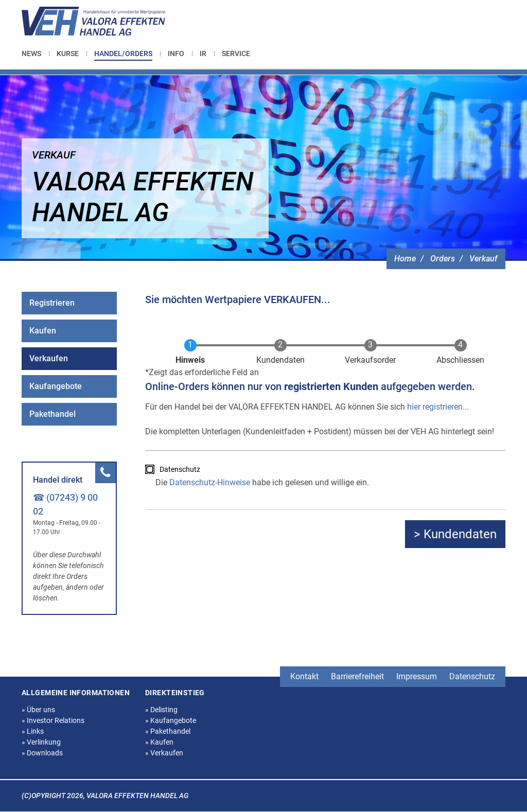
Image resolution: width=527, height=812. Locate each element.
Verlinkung (41, 742)
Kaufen (43, 331)
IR (203, 54)
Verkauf (484, 259)
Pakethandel (52, 414)
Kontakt (304, 676)
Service (236, 54)
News (31, 54)
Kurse (68, 54)
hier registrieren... (438, 407)
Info (176, 54)
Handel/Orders (123, 54)
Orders (443, 259)
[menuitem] (35, 54)
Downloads (42, 753)
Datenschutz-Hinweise (210, 482)
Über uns (38, 710)
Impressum (417, 676)
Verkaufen (49, 358)
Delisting (161, 710)
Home (405, 259)
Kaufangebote (56, 386)
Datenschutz (180, 469)
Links (33, 731)
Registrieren (52, 303)
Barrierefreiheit (357, 676)
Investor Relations (53, 720)
